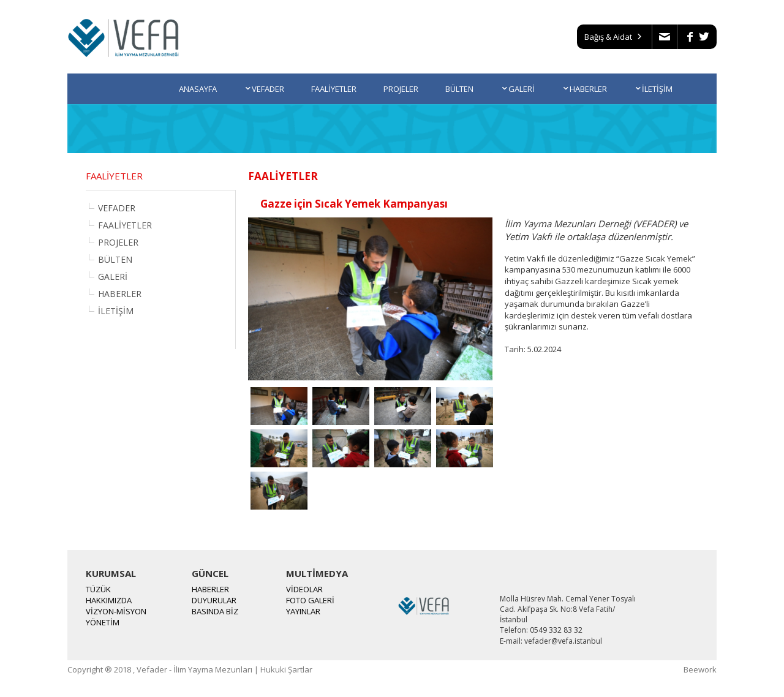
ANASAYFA (198, 89)
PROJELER (401, 89)
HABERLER (584, 89)
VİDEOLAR (304, 589)
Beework (700, 669)
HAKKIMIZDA (109, 600)
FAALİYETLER (334, 89)
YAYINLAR (303, 611)
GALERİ (518, 89)
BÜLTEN (459, 89)
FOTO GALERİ (310, 600)
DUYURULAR (214, 600)
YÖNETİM (103, 622)
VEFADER (264, 89)
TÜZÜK (98, 589)
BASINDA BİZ (215, 611)
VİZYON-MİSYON (116, 611)
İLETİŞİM (653, 89)
